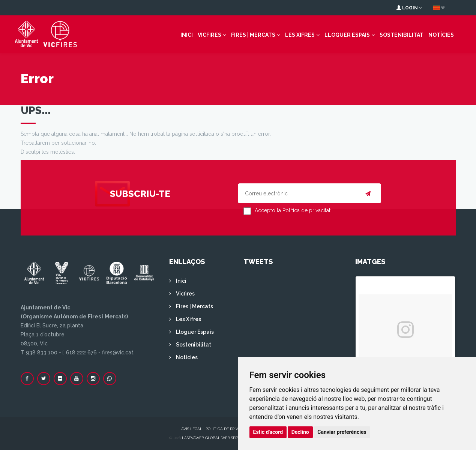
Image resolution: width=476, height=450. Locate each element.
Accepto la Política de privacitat (293, 210)
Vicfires (209, 35)
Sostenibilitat (402, 35)
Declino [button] (300, 432)
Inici (187, 35)
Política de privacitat (228, 429)
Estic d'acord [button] (268, 432)
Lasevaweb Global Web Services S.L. (218, 438)
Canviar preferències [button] (342, 432)
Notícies (441, 35)
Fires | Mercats (253, 35)
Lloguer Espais (347, 35)
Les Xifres (300, 35)
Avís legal (192, 429)
